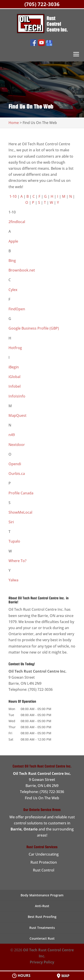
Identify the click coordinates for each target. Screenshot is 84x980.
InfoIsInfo (17, 396)
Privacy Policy (42, 962)
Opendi (15, 464)
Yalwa (13, 580)
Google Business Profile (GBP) (34, 328)
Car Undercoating (44, 854)
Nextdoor (17, 445)
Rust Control (44, 870)
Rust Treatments (42, 928)
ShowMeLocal (20, 512)
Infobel (15, 386)
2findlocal (17, 222)
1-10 (13, 196)
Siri (11, 522)
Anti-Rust (42, 906)
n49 (12, 435)
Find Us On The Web (42, 798)
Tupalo (14, 541)
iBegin (14, 367)
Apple (13, 241)
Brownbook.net (22, 270)
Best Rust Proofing (42, 917)
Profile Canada (21, 493)
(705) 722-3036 (42, 4)
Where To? (17, 561)
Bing (12, 261)
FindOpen (17, 309)
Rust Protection (44, 862)
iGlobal (14, 377)
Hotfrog (15, 348)
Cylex (13, 290)
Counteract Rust (42, 938)
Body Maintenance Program (42, 895)
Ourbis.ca (17, 474)
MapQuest (17, 415)
